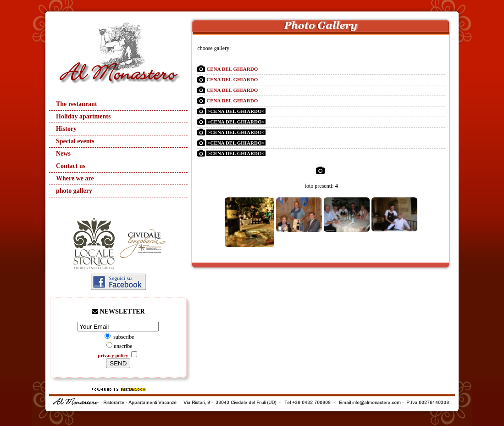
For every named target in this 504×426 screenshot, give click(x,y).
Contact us (71, 166)
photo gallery (74, 191)
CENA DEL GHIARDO (232, 69)
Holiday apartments (83, 116)
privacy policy (114, 355)
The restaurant (77, 104)
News (63, 154)
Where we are (75, 178)
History (66, 129)
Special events (75, 141)
